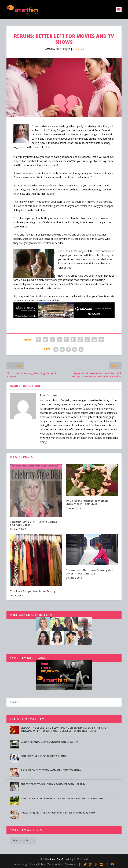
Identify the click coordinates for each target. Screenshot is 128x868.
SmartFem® (56, 859)
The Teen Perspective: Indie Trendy (33, 591)
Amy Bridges (63, 49)
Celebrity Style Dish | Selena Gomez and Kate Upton (33, 523)
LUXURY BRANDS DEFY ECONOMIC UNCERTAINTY (50, 742)
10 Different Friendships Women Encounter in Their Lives (87, 502)
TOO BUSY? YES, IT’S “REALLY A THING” (44, 756)
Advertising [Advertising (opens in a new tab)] (21, 864)
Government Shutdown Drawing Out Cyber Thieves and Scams (89, 572)
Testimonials (55, 864)
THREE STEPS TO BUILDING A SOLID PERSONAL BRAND (53, 784)
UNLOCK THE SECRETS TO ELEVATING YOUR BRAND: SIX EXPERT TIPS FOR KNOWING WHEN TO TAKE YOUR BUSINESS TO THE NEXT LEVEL (64, 729)
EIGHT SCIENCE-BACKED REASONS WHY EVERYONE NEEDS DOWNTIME (62, 798)
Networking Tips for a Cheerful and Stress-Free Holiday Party (58, 813)
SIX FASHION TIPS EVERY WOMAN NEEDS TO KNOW (51, 770)
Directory (70, 864)
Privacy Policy (37, 864)
